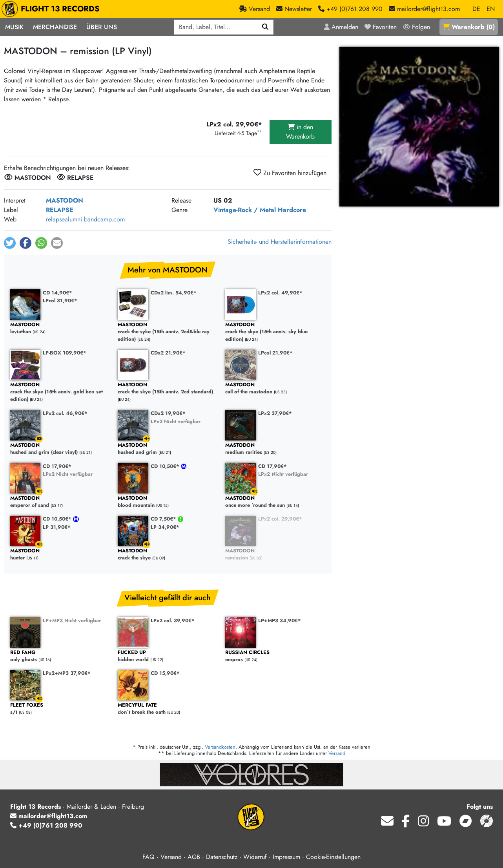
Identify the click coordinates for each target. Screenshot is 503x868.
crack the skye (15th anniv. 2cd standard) (168, 388)
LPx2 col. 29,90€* (280, 519)
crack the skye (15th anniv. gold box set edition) (60, 392)
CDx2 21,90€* (168, 353)
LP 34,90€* (165, 527)
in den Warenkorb (300, 132)
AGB (194, 857)
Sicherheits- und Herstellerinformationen (280, 242)
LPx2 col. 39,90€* (173, 620)
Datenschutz (222, 857)
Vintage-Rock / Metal (245, 210)
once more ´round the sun (275, 502)
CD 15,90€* (165, 673)
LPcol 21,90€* (275, 353)
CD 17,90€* (57, 466)
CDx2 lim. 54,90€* (174, 293)
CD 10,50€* (166, 466)
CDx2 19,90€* (168, 413)
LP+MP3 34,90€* (280, 620)
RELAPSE (60, 210)
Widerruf (255, 857)
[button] (10, 243)
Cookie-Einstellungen (333, 857)
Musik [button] (14, 27)
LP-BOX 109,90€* (65, 353)
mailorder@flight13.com (49, 816)
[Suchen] (265, 27)
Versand (337, 753)
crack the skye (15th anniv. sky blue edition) (275, 332)
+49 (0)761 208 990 (46, 825)
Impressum (286, 857)
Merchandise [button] (55, 27)
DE (476, 9)
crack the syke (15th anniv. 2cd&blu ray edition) (168, 332)
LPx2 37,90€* (275, 413)
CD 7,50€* (164, 519)
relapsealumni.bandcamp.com (85, 219)
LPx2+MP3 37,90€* (67, 673)
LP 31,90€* (57, 527)
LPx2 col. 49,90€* (280, 293)
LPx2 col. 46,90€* (65, 413)
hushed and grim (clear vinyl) (60, 449)
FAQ (149, 857)
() (469, 27)
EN (491, 9)
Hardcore (292, 210)
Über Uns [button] (102, 27)
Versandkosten (220, 747)
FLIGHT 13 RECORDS (52, 9)
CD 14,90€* (57, 293)
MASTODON (65, 200)
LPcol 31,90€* (60, 301)
